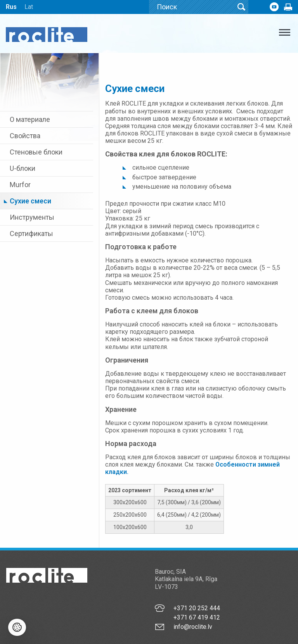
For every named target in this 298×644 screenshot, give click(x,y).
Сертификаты (31, 233)
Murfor (20, 185)
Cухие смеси (30, 201)
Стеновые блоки (36, 152)
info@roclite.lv (193, 627)
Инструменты (32, 217)
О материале (30, 119)
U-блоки (23, 168)
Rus (11, 7)
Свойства (25, 136)
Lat (29, 7)
